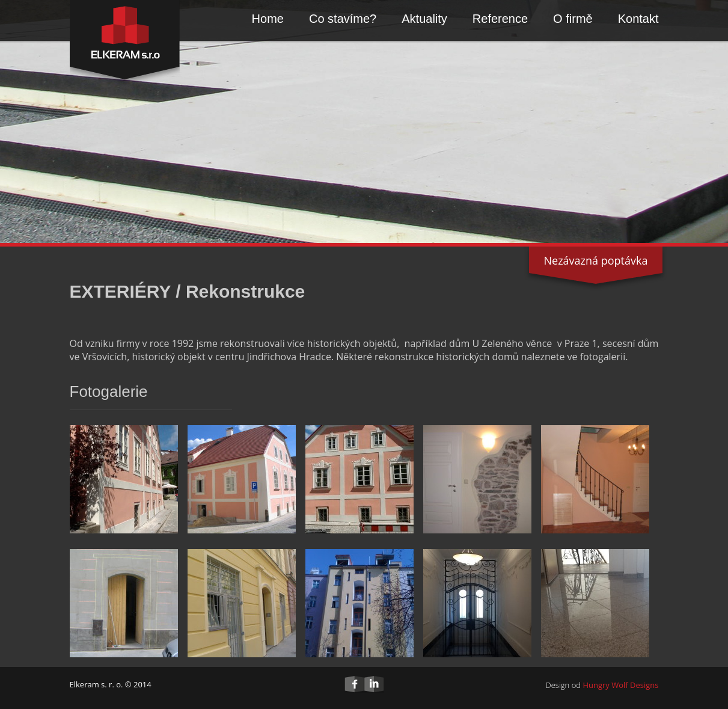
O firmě (573, 19)
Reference (500, 19)
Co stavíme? (343, 19)
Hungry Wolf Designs (620, 685)
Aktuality (424, 19)
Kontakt (638, 19)
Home (268, 19)
